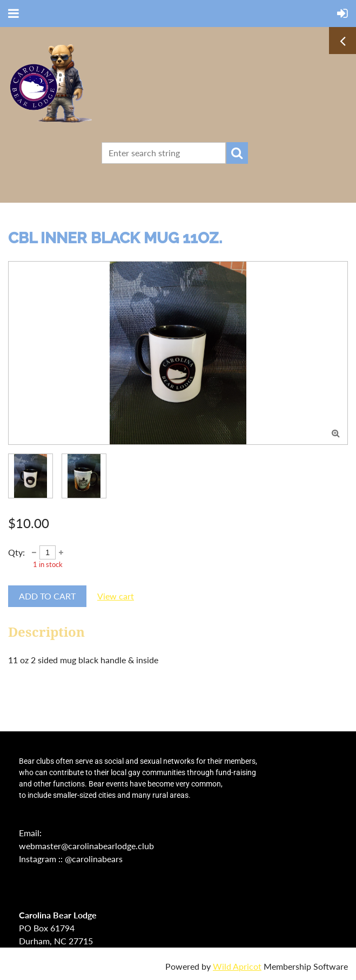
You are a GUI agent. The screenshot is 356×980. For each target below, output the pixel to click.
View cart (116, 596)
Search (237, 153)
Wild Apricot (237, 966)
